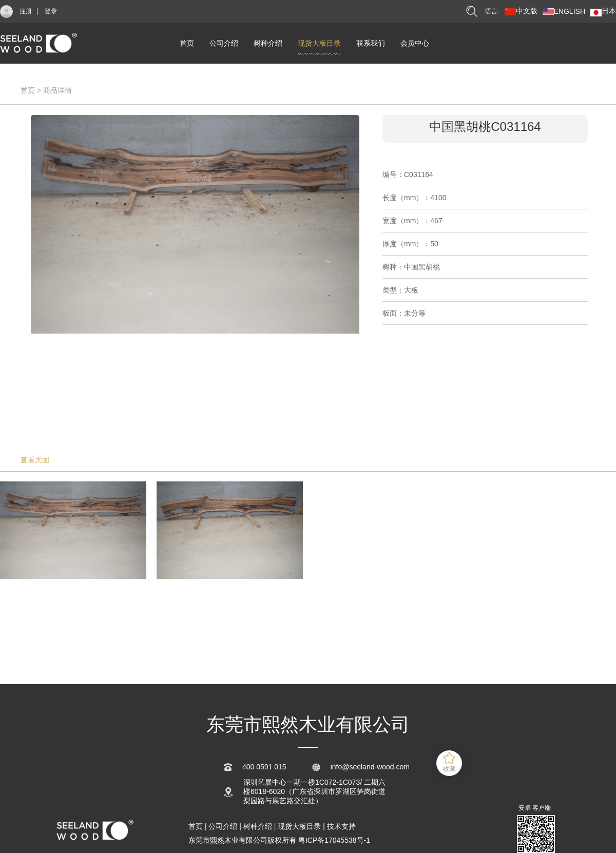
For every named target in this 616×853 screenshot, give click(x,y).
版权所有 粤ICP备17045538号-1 (319, 840)
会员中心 (415, 43)
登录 (51, 11)
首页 (187, 43)
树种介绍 (268, 43)
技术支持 (341, 826)
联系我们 (371, 43)
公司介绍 (224, 43)
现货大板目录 (319, 43)
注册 (26, 11)
